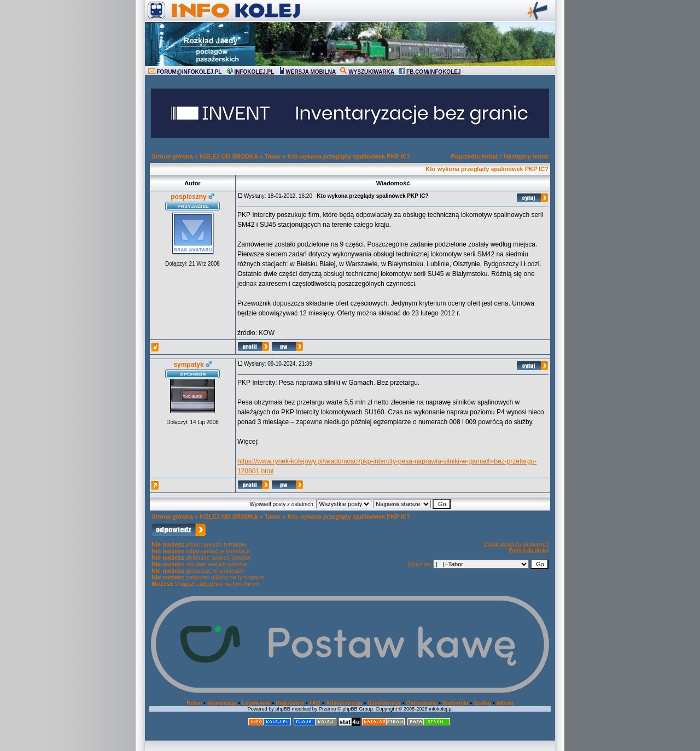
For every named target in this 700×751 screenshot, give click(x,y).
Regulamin (290, 703)
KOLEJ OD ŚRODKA (229, 156)
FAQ (315, 703)
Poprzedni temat (474, 156)
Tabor (273, 156)
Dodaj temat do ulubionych (516, 544)
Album (505, 703)
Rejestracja (222, 703)
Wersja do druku (529, 550)
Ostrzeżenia (422, 703)
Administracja (344, 703)
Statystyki (455, 703)
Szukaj (482, 703)
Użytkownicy (384, 703)
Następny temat (526, 156)
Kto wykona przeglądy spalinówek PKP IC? (349, 156)
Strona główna (172, 156)
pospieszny (188, 197)
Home (194, 703)
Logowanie (256, 703)
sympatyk (188, 365)
